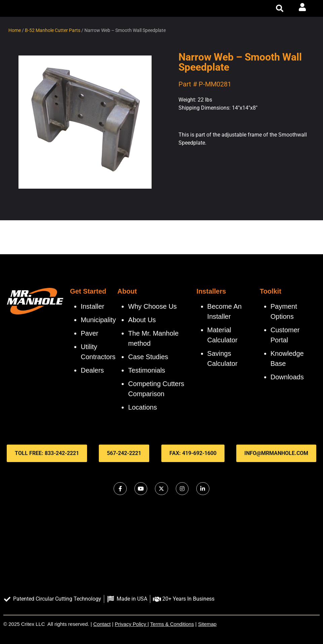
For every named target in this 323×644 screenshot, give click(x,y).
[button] (280, 8)
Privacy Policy (131, 624)
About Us (142, 320)
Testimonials (147, 370)
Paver (89, 333)
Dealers (92, 370)
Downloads (287, 377)
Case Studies (148, 357)
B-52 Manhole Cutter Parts (53, 30)
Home (15, 30)
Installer (92, 306)
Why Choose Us (152, 306)
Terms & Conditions (172, 624)
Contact (102, 624)
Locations (143, 407)
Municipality (98, 320)
